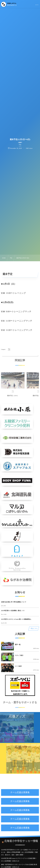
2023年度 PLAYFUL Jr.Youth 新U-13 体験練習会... (16, 619)
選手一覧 (18, 645)
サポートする (20, 732)
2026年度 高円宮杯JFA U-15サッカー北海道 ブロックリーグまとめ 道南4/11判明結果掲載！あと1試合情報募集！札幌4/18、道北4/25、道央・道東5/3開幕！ (19, 852)
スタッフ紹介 (19, 655)
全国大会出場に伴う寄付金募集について (14, 602)
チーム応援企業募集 (20, 792)
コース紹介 (18, 666)
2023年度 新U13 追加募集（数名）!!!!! (13, 611)
